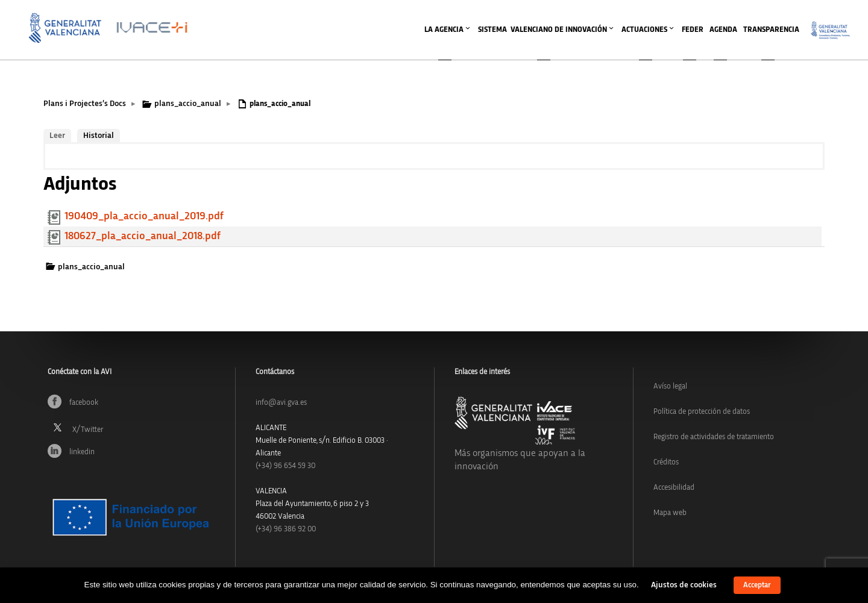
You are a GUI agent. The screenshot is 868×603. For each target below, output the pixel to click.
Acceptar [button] (757, 585)
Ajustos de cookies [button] (684, 585)
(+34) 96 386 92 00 (286, 529)
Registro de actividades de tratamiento (714, 437)
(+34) (285, 466)
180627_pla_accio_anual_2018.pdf (143, 236)
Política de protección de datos (702, 412)
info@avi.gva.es (281, 403)
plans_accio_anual (188, 104)
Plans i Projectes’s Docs (85, 104)
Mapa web (670, 513)
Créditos (666, 462)
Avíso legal (670, 386)
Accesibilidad (674, 488)
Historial (99, 136)
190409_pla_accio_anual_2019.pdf (144, 216)
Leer (57, 136)
